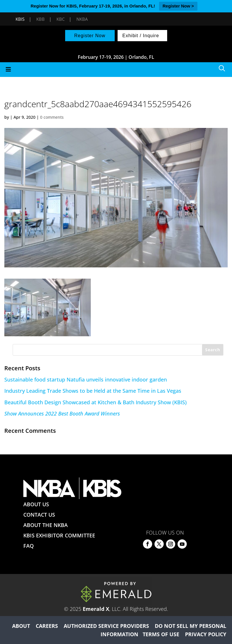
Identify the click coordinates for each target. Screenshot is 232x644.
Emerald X (96, 609)
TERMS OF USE (161, 634)
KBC (61, 19)
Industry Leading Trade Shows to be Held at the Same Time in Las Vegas (93, 391)
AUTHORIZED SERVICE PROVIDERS (106, 626)
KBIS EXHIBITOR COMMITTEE (59, 535)
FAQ (29, 546)
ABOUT (21, 626)
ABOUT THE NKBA (46, 525)
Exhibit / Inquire (141, 36)
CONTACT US (39, 515)
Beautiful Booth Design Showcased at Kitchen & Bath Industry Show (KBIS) (96, 402)
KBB (40, 19)
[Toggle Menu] (116, 70)
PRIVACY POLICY (206, 634)
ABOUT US (36, 504)
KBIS (20, 19)
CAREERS (47, 626)
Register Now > (178, 6)
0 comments (52, 117)
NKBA (82, 19)
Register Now (90, 36)
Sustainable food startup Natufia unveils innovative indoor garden (86, 379)
